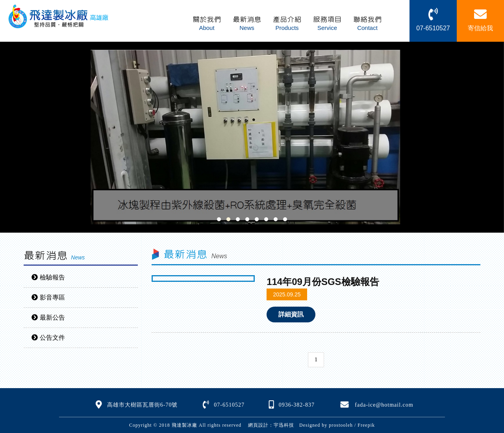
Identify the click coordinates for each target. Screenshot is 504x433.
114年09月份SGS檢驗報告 (323, 282)
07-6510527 (229, 405)
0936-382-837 (297, 405)
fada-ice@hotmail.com (384, 405)
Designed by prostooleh (323, 425)
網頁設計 (258, 425)
